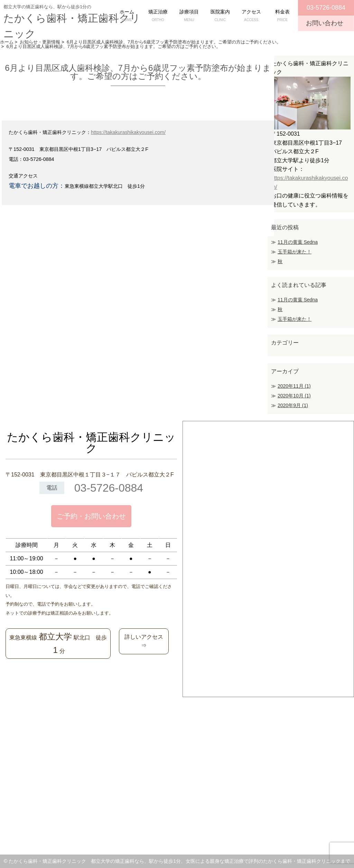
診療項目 (189, 16)
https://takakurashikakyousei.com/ (128, 132)
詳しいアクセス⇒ (144, 641)
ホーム (127, 16)
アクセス (251, 16)
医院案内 (220, 16)
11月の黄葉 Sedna (298, 242)
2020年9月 (293, 405)
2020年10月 (294, 396)
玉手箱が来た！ (295, 252)
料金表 (282, 16)
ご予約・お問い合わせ (91, 516)
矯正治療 (158, 16)
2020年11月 (294, 386)
